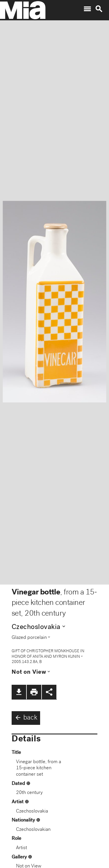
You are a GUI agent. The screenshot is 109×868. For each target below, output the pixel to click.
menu (87, 9)
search (99, 9)
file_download (19, 692)
